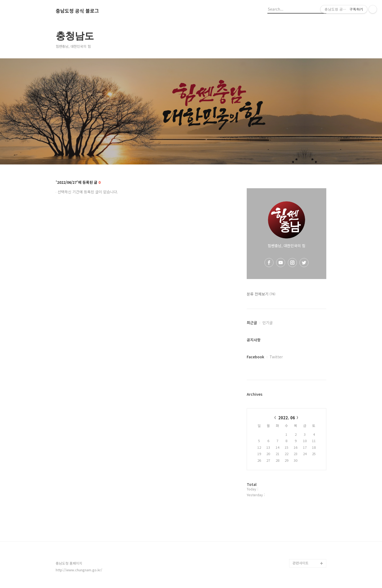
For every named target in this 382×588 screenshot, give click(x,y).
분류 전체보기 (261, 294)
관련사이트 (301, 563)
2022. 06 (287, 418)
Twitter (276, 357)
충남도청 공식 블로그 (77, 11)
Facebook (255, 357)
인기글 (268, 323)
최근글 (252, 323)
